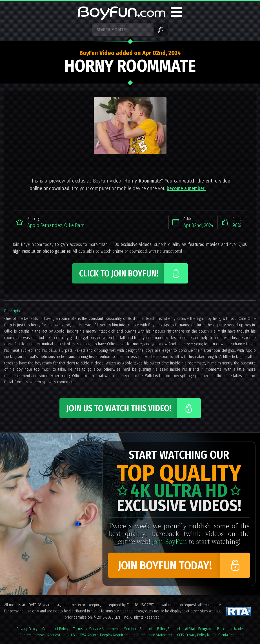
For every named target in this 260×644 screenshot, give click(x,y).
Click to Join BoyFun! (119, 274)
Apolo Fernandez (45, 225)
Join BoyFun (169, 541)
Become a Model (230, 629)
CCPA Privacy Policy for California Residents (211, 635)
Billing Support (169, 629)
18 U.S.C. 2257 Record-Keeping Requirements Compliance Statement (119, 635)
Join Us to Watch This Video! (119, 408)
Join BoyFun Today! (165, 566)
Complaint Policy (55, 629)
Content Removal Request (40, 635)
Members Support (138, 629)
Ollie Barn (75, 225)
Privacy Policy (27, 629)
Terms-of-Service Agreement (96, 629)
